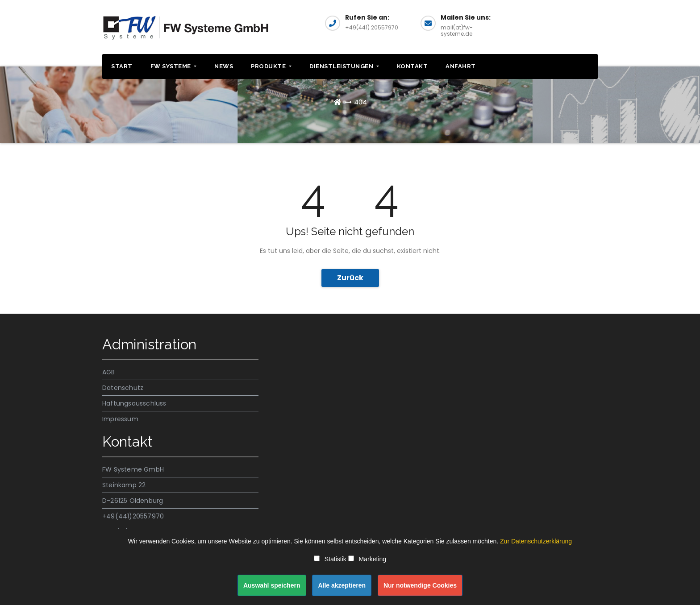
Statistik (330, 559)
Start (122, 66)
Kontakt (412, 66)
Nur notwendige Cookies (420, 585)
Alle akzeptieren (342, 585)
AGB (109, 372)
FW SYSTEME (174, 66)
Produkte (271, 66)
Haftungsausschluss (134, 403)
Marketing (367, 559)
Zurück (350, 278)
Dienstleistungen (344, 66)
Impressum (120, 419)
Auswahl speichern (272, 585)
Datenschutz (123, 388)
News (224, 66)
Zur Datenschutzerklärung (536, 541)
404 (360, 102)
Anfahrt (461, 66)
